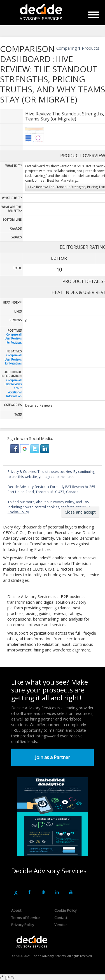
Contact (61, 918)
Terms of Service (25, 918)
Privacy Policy (23, 925)
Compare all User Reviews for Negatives (13, 359)
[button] (15, 448)
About (16, 910)
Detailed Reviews (39, 405)
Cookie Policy (66, 910)
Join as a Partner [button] (53, 757)
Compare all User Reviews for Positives (13, 339)
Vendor (61, 925)
